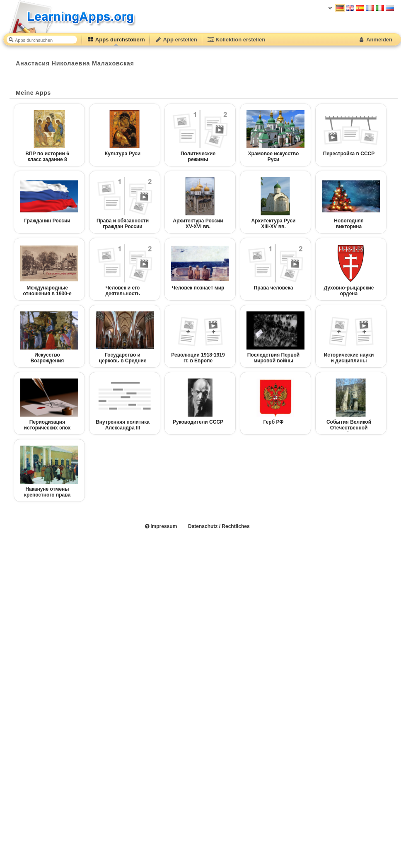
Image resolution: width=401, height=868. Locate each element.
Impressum (161, 526)
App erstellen (176, 40)
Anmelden (375, 40)
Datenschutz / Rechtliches (219, 526)
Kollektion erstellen (236, 40)
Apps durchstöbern (116, 40)
